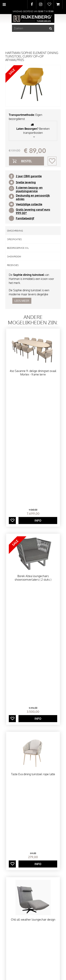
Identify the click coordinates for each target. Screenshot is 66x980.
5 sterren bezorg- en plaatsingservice (29, 189)
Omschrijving (15, 231)
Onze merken (33, 798)
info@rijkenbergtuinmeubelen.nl (27, 857)
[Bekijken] (58, 4)
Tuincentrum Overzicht (33, 974)
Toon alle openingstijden (19, 927)
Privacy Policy (33, 971)
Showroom (14, 256)
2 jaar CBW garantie (29, 176)
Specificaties (14, 239)
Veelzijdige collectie (29, 204)
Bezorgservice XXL (18, 248)
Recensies (13, 265)
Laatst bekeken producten (33, 706)
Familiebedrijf (25, 218)
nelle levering (27, 182)
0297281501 (14, 853)
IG (41, 4)
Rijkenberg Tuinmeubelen (21, 841)
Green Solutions (33, 968)
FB (32, 4)
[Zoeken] (33, 28)
